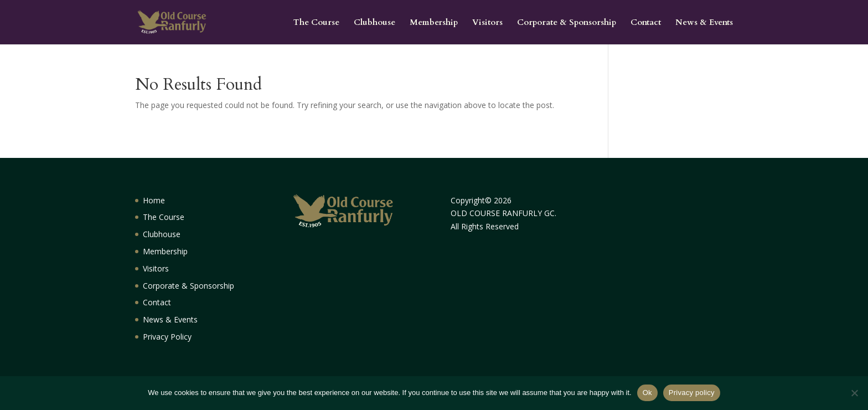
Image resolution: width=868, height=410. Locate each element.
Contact (646, 23)
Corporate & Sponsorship (567, 23)
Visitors (487, 23)
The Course (316, 23)
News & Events (704, 23)
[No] (854, 393)
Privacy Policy (167, 337)
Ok (647, 393)
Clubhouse (374, 23)
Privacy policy (692, 393)
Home (154, 200)
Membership (434, 23)
